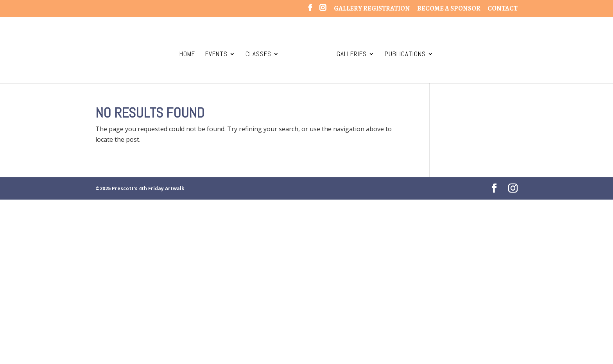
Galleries (352, 55)
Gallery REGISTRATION (372, 9)
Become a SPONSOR (449, 9)
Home (187, 55)
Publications (405, 55)
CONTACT (503, 9)
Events (216, 55)
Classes (258, 55)
